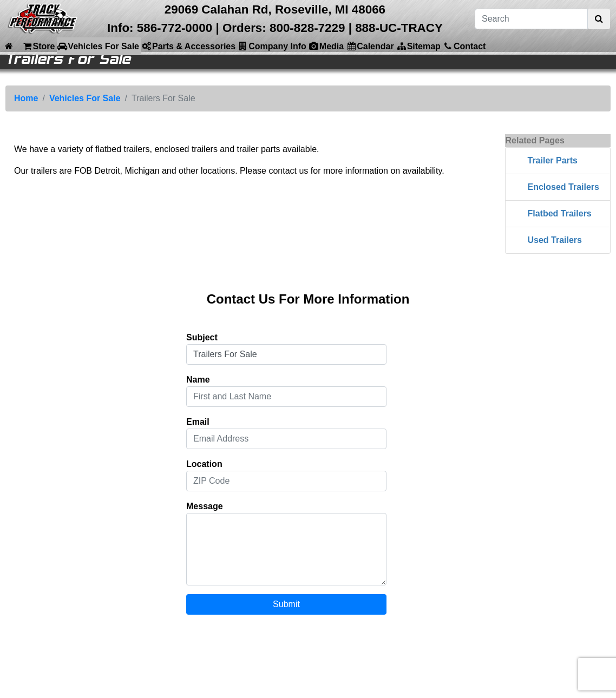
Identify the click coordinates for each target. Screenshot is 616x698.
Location (204, 464)
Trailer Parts (552, 160)
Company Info (272, 46)
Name (198, 380)
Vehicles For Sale (98, 46)
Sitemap (418, 46)
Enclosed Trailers (563, 187)
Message (205, 506)
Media (326, 46)
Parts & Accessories (188, 46)
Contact (464, 46)
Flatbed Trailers (559, 213)
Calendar (370, 46)
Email (198, 422)
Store (38, 46)
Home (26, 98)
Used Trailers (555, 240)
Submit (286, 604)
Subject (202, 337)
